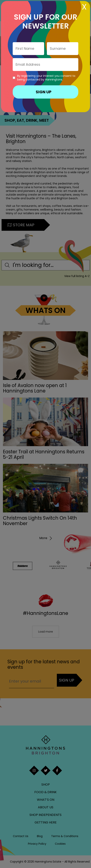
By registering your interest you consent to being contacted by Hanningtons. (46, 78)
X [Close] (84, 7)
